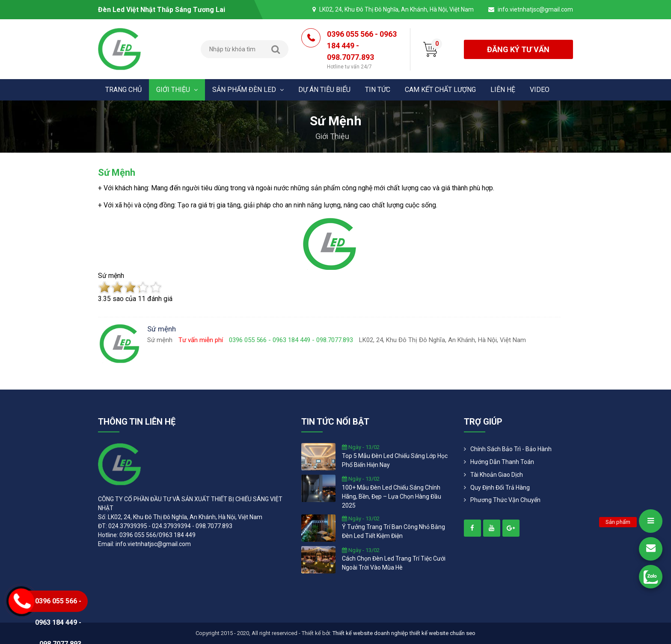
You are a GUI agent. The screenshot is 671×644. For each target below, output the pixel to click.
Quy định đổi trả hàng (500, 487)
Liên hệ (503, 90)
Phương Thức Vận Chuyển (505, 500)
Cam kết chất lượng (440, 90)
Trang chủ (123, 90)
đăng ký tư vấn (518, 49)
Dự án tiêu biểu (324, 90)
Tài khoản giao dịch (497, 475)
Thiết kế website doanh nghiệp (370, 633)
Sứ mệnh (117, 173)
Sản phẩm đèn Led (248, 90)
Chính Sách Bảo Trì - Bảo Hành (511, 449)
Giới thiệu (177, 90)
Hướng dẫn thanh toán (502, 462)
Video (540, 90)
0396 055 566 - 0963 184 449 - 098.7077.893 (362, 50)
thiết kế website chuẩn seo (442, 633)
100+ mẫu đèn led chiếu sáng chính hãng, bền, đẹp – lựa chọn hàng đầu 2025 (392, 496)
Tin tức (378, 90)
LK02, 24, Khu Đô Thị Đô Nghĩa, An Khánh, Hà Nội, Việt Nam (396, 9)
